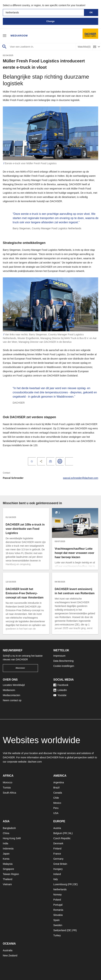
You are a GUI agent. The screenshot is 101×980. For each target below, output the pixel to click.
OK (91, 13)
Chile (56, 798)
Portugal (58, 905)
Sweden (58, 925)
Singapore (8, 869)
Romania (58, 910)
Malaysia (8, 864)
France (57, 854)
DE (75, 884)
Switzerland (60, 930)
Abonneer (20, 668)
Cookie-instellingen (64, 666)
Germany (58, 859)
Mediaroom (19, 36)
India (5, 843)
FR (65, 833)
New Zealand (10, 956)
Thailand (8, 879)
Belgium (58, 833)
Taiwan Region (11, 874)
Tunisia (7, 788)
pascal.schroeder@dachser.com (81, 478)
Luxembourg (60, 884)
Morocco (8, 782)
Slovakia (58, 915)
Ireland (57, 874)
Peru (56, 808)
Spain (57, 920)
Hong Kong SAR (12, 838)
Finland (57, 849)
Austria (57, 828)
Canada (58, 793)
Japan (6, 854)
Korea (6, 859)
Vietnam (7, 884)
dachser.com (35, 762)
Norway (58, 895)
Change (50, 21)
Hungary (58, 869)
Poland (57, 900)
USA (56, 813)
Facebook (61, 685)
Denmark (58, 843)
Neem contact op (12, 700)
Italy (56, 879)
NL (70, 833)
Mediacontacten (12, 695)
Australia (8, 950)
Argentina (59, 782)
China (6, 833)
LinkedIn (60, 690)
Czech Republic (62, 838)
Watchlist (84, 47)
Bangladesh (9, 828)
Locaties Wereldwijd (14, 685)
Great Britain (60, 864)
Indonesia (8, 849)
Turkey (57, 935)
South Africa (9, 793)
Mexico (57, 803)
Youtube (60, 695)
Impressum (59, 656)
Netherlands (60, 889)
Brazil (56, 788)
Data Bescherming (63, 661)
